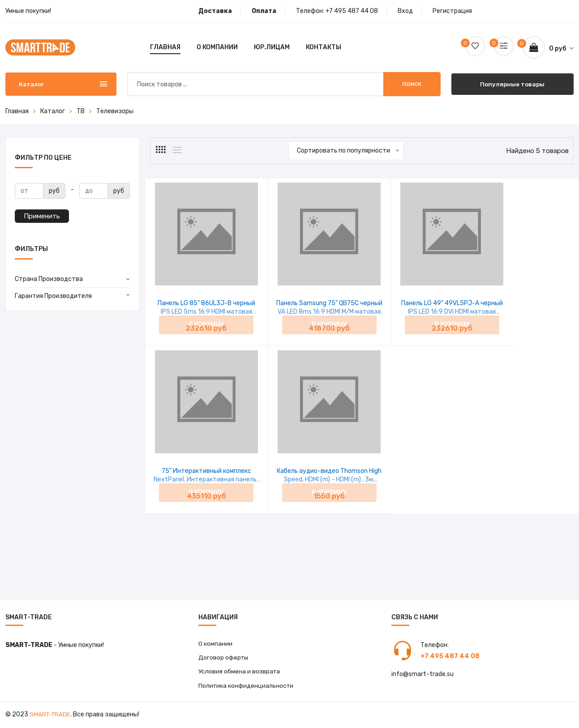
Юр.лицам (272, 47)
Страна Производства (49, 279)
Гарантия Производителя (53, 296)
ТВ (81, 111)
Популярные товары (513, 84)
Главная (165, 47)
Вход (405, 11)
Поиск (412, 84)
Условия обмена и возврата (240, 672)
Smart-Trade (51, 716)
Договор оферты (224, 658)
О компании (217, 47)
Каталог (53, 111)
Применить (42, 216)
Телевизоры (115, 111)
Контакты (324, 47)
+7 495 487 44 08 (352, 11)
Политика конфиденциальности (247, 687)
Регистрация (452, 11)
